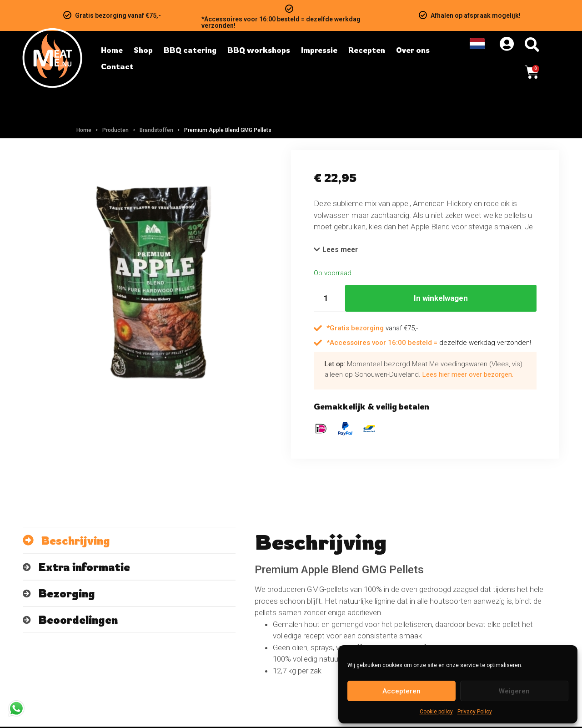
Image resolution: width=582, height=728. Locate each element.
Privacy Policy (475, 712)
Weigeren (514, 691)
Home (84, 130)
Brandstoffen (156, 130)
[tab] (129, 542)
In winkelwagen (441, 299)
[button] (338, 250)
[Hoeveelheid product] (329, 299)
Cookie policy (436, 712)
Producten (115, 130)
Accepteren (401, 691)
